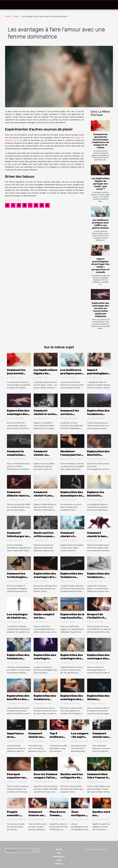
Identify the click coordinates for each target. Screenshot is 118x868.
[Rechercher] (19, 851)
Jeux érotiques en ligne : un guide (80, 817)
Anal (59, 860)
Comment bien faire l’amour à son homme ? (97, 778)
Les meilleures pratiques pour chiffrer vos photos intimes (101, 224)
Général (16, 16)
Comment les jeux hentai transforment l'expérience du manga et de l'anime (100, 141)
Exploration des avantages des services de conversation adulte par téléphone (100, 310)
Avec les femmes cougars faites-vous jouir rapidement (46, 779)
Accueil (8, 16)
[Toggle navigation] (7, 5)
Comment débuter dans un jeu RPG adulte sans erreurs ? (19, 497)
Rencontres (59, 857)
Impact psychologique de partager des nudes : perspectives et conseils (100, 265)
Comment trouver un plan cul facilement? (37, 817)
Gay (59, 853)
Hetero (59, 849)
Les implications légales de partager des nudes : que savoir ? (101, 184)
